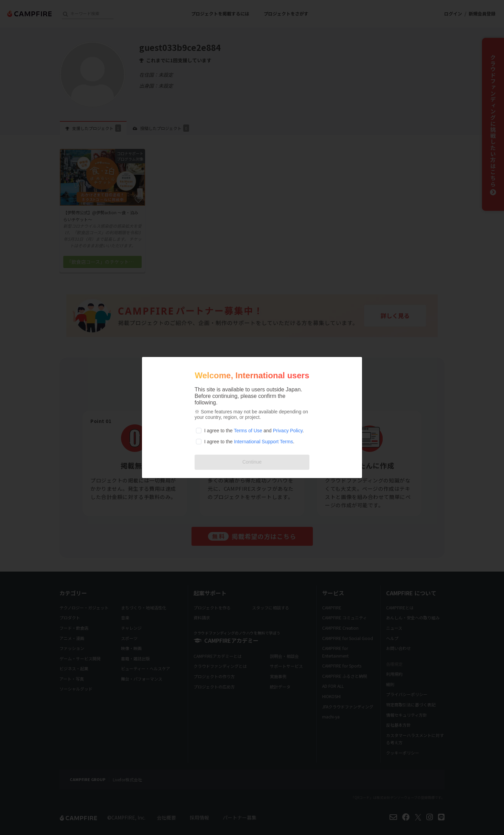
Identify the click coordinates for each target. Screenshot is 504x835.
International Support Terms (263, 442)
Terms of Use (248, 431)
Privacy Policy (288, 431)
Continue (252, 462)
